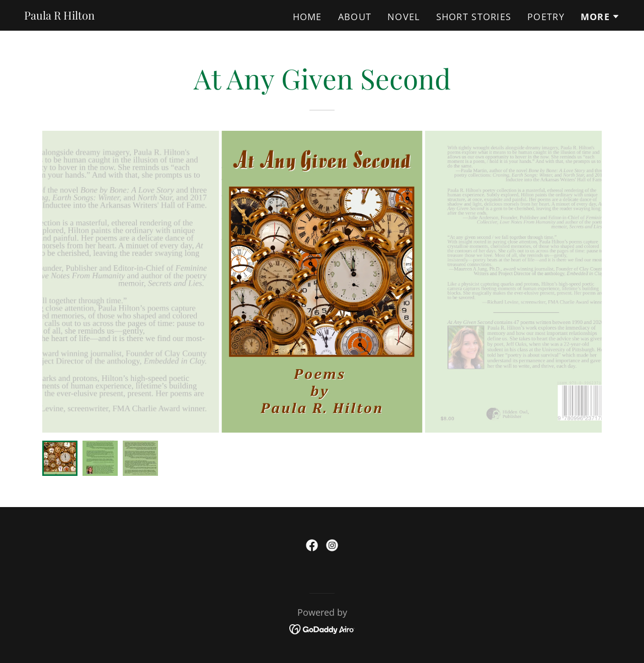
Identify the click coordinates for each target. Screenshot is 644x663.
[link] (59, 16)
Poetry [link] (546, 17)
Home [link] (307, 17)
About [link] (355, 17)
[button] (600, 17)
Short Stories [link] (474, 17)
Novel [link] (404, 17)
